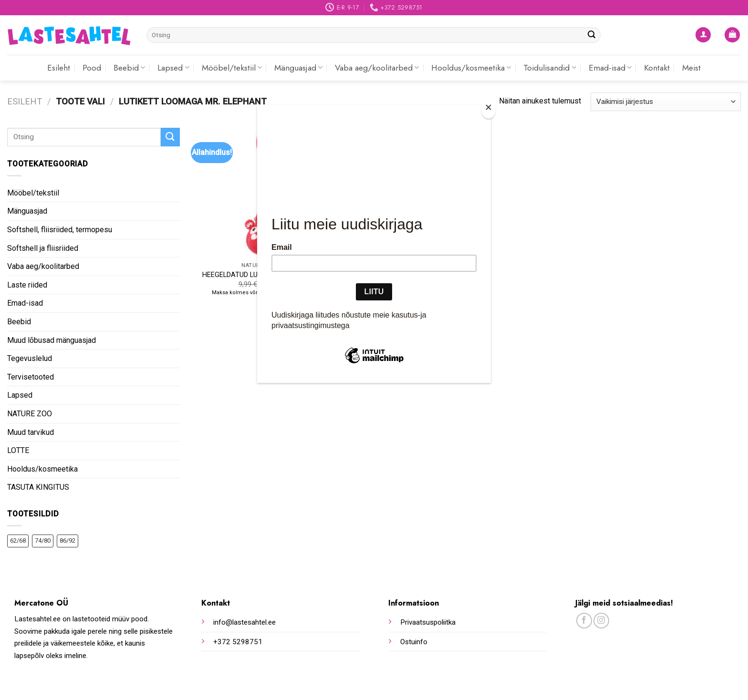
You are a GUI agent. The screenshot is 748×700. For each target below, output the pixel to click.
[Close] (488, 109)
